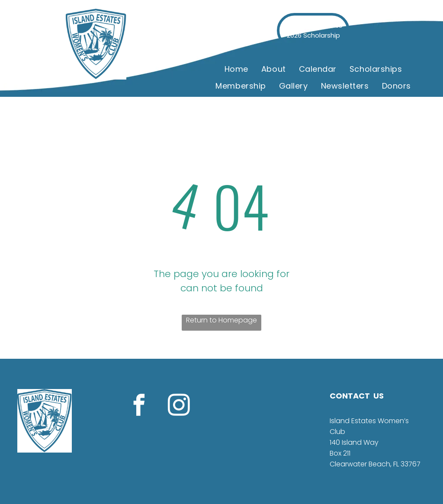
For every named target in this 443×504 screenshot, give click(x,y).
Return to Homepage (221, 320)
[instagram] (179, 407)
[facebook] (139, 407)
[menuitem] (236, 69)
